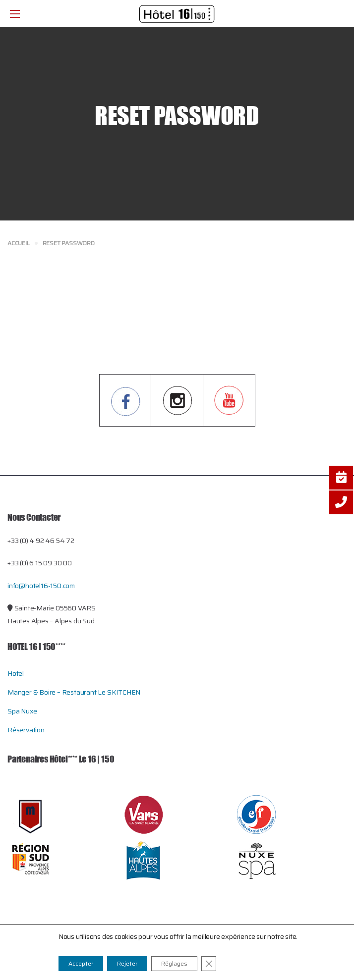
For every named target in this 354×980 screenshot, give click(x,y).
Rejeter (127, 963)
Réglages (174, 963)
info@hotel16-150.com (41, 586)
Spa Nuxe (22, 711)
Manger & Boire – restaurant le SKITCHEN (74, 692)
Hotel (16, 673)
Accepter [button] (81, 963)
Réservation (26, 730)
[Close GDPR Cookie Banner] (209, 964)
